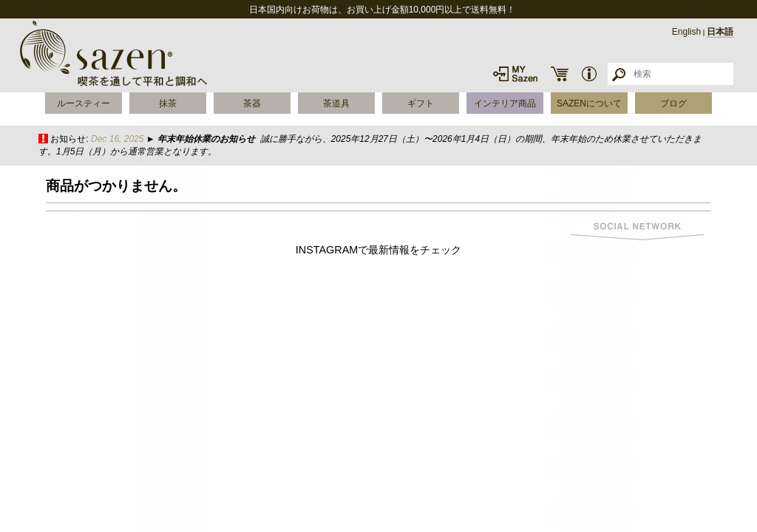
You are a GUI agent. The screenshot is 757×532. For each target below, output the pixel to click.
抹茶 (168, 103)
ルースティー (84, 103)
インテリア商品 (505, 103)
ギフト (421, 103)
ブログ (673, 103)
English (686, 32)
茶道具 (336, 103)
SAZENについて (589, 103)
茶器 (252, 103)
